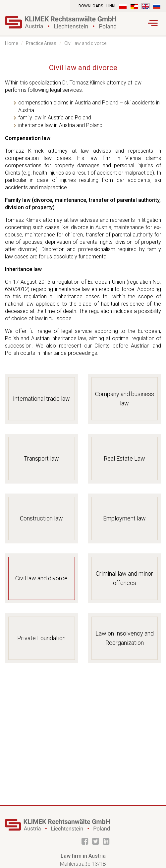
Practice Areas (41, 43)
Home (11, 43)
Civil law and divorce (85, 43)
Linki (111, 6)
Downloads (91, 6)
